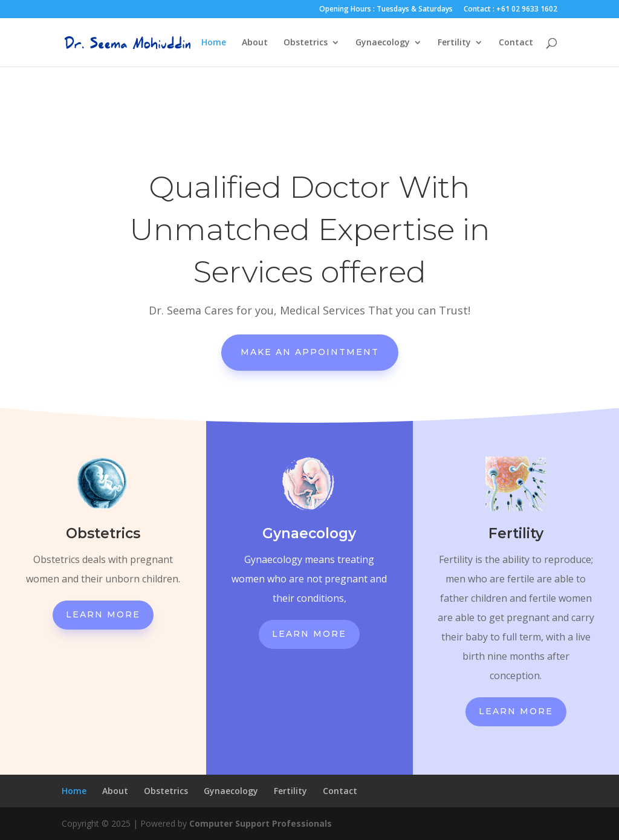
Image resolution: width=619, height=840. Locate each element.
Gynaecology (383, 43)
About (255, 43)
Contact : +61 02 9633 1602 (510, 10)
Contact (516, 43)
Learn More (103, 614)
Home (214, 43)
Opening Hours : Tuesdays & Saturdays (386, 10)
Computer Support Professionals (261, 823)
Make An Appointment (310, 352)
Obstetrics (306, 43)
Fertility (454, 43)
